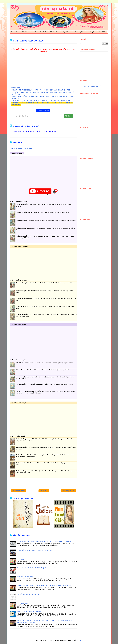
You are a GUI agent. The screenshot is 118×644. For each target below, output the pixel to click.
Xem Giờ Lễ (102, 32)
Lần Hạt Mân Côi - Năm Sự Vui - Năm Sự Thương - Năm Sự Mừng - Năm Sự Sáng (45, 586)
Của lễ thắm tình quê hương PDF (28, 594)
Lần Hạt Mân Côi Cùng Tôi (93, 86)
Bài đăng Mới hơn (19, 491)
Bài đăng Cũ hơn (68, 491)
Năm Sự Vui (21, 559)
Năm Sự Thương (23, 603)
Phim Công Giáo (79, 32)
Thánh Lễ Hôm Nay (43, 111)
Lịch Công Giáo (91, 32)
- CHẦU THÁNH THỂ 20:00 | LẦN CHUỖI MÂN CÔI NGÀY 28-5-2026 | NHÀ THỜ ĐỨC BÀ (41, 90)
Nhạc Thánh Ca (67, 32)
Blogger (79, 640)
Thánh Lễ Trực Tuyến (41, 32)
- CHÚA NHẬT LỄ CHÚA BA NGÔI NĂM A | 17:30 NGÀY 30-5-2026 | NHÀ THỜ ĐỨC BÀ (40, 101)
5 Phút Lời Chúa (55, 32)
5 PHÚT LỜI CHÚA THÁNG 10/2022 (29, 612)
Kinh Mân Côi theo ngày (25, 577)
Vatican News (15, 32)
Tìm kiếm (68, 116)
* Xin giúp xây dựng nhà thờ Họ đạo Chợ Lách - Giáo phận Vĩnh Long (34, 131)
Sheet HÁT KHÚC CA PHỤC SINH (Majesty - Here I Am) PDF (38, 568)
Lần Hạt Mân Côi (27, 32)
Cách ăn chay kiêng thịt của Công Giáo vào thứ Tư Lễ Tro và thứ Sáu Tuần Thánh (45, 542)
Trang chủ (44, 491)
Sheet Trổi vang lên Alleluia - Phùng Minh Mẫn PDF (34, 550)
